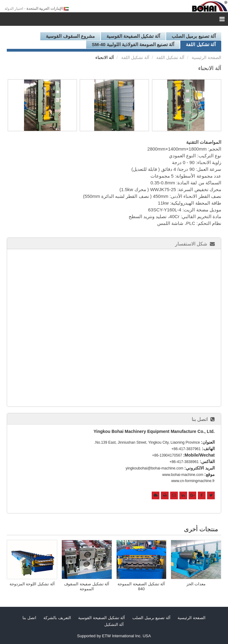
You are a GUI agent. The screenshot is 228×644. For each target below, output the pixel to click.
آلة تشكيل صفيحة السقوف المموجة (87, 586)
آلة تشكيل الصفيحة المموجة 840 (141, 586)
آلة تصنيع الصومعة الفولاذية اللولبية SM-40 (133, 44)
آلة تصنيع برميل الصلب (194, 36)
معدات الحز (196, 584)
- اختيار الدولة (34, 9)
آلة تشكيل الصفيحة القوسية (133, 36)
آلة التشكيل (114, 624)
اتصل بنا (200, 419)
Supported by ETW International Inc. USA (114, 636)
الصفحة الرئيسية (206, 57)
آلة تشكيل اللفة (201, 44)
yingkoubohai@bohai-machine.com (154, 468)
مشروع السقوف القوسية (70, 36)
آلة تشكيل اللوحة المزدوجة (32, 584)
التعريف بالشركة (57, 618)
